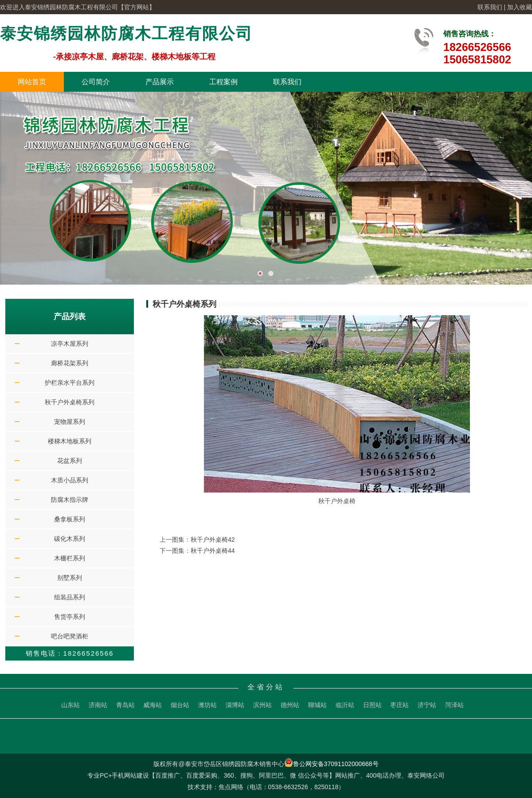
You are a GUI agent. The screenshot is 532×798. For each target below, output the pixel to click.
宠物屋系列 (70, 422)
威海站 (153, 705)
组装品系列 (70, 597)
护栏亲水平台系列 (70, 383)
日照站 (372, 705)
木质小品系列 (70, 480)
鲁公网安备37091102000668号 (331, 764)
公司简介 (96, 82)
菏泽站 (454, 705)
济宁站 (427, 705)
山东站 (70, 705)
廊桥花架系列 (70, 363)
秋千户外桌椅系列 (70, 402)
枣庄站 (399, 705)
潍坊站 (207, 705)
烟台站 (180, 705)
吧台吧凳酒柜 (70, 636)
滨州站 (262, 705)
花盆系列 (70, 461)
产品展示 (160, 82)
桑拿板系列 (70, 519)
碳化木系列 (70, 539)
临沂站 (345, 705)
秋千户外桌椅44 (213, 551)
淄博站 (235, 705)
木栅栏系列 (70, 558)
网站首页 (32, 82)
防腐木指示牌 (70, 500)
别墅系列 (70, 578)
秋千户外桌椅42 (213, 540)
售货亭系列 (70, 617)
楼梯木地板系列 (70, 441)
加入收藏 (520, 7)
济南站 (98, 705)
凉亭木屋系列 (70, 344)
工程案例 (223, 82)
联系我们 (490, 7)
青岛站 (125, 705)
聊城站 (317, 705)
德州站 (290, 705)
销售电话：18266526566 (70, 653)
